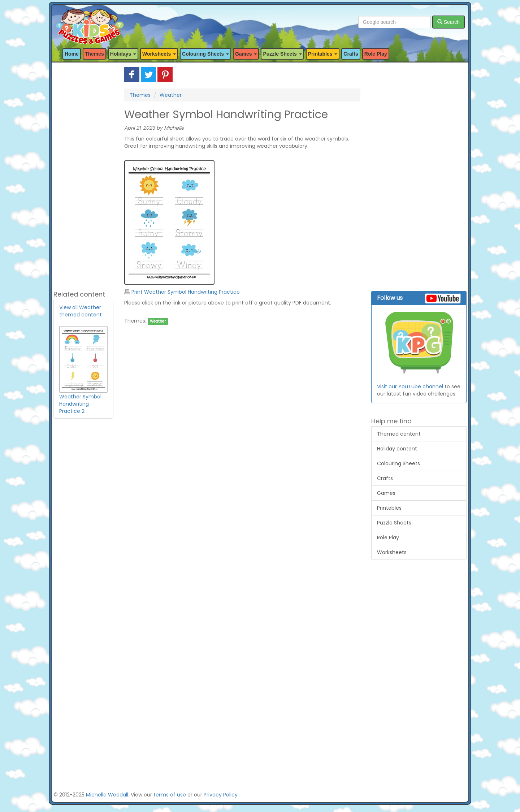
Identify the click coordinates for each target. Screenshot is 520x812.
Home (72, 54)
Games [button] (246, 54)
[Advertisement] (83, 175)
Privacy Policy (221, 795)
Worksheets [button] (159, 54)
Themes (94, 54)
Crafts (351, 54)
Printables (389, 508)
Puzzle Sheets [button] (282, 54)
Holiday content (397, 449)
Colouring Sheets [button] (205, 54)
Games (386, 493)
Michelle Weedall (107, 795)
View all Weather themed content (81, 311)
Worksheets (392, 552)
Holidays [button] (123, 54)
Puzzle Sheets (394, 523)
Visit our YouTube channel (410, 386)
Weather (171, 95)
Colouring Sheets (398, 463)
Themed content (399, 434)
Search (448, 22)
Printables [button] (323, 54)
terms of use (170, 795)
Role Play (376, 54)
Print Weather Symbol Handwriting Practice (182, 292)
